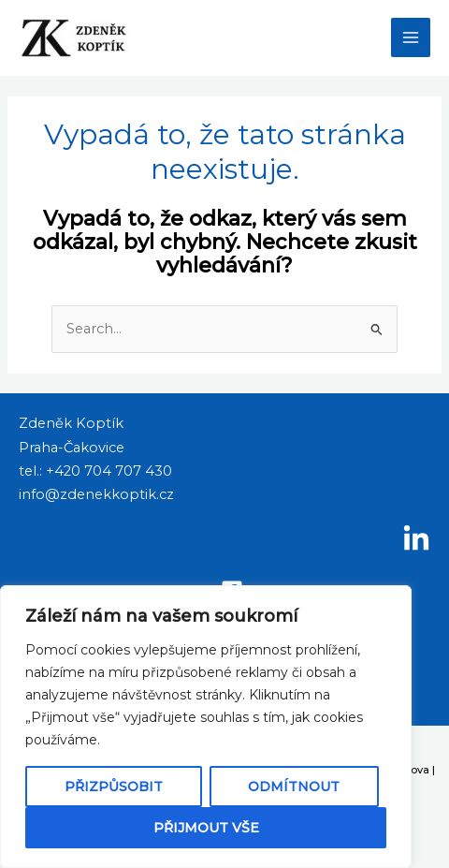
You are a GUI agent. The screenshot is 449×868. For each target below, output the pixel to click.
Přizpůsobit (114, 787)
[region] (206, 727)
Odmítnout (294, 787)
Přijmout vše (206, 828)
